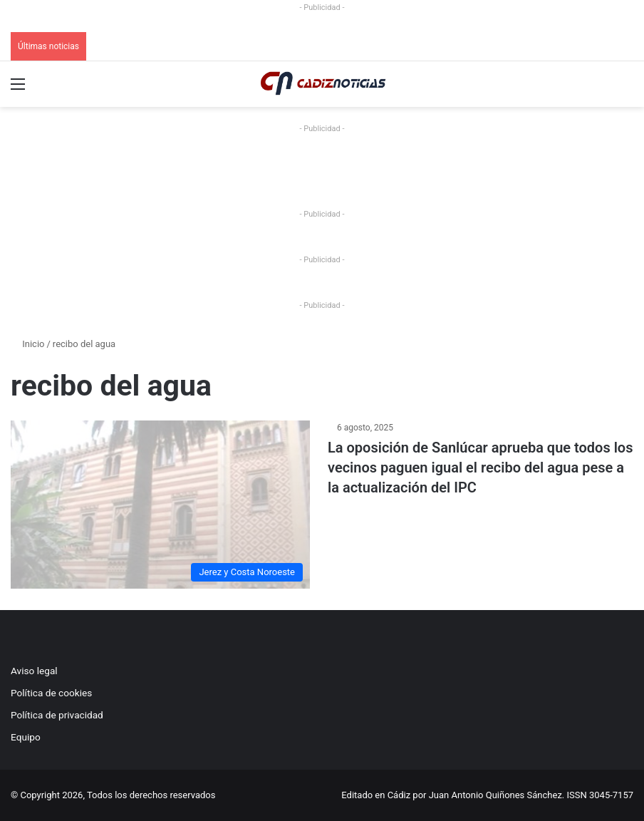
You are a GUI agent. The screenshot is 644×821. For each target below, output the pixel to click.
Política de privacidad (57, 715)
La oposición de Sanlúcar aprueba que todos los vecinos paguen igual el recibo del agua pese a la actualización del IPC (480, 468)
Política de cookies (51, 693)
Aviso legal (34, 671)
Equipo (26, 737)
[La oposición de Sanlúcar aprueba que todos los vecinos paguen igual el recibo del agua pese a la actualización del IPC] (160, 505)
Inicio (27, 344)
